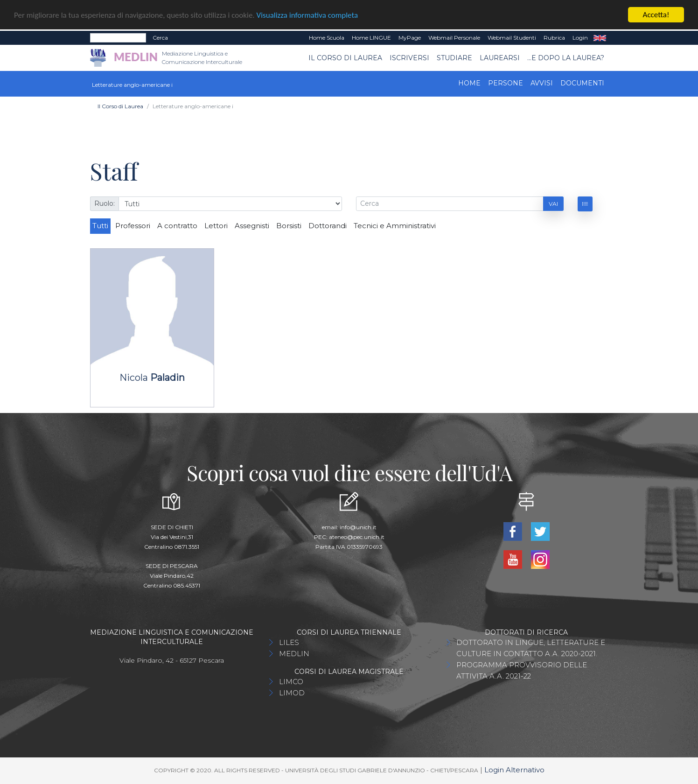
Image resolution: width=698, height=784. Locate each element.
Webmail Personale (454, 38)
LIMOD (292, 693)
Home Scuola (327, 38)
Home (469, 83)
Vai (553, 203)
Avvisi (542, 83)
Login (580, 38)
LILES (289, 642)
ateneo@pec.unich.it (357, 537)
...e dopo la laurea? (566, 57)
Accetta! (656, 15)
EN (600, 38)
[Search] (118, 38)
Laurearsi (500, 57)
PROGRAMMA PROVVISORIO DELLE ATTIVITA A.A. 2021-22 (522, 670)
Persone (506, 83)
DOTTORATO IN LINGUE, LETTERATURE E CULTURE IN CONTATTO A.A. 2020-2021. (531, 648)
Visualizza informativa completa (307, 15)
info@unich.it (358, 527)
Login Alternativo (514, 770)
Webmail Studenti (512, 38)
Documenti (582, 83)
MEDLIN (294, 654)
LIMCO (291, 682)
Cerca (160, 38)
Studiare (454, 57)
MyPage (410, 38)
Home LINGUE (371, 38)
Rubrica (554, 38)
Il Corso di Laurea (345, 57)
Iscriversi (409, 57)
